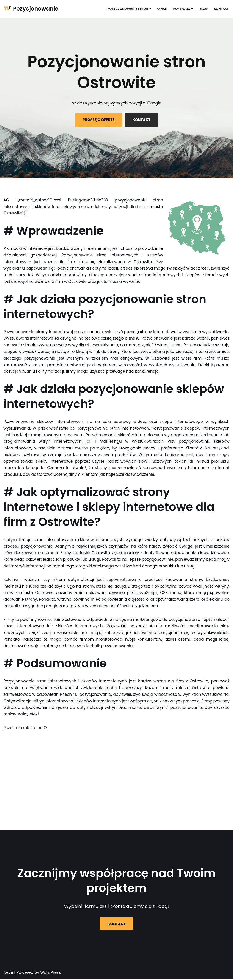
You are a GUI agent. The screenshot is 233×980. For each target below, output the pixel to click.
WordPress (50, 974)
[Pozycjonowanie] (31, 9)
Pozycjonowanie (77, 255)
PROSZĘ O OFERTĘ (98, 120)
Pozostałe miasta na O (25, 729)
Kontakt (221, 9)
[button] (150, 9)
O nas (162, 9)
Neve (8, 974)
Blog (203, 9)
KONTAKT (141, 120)
